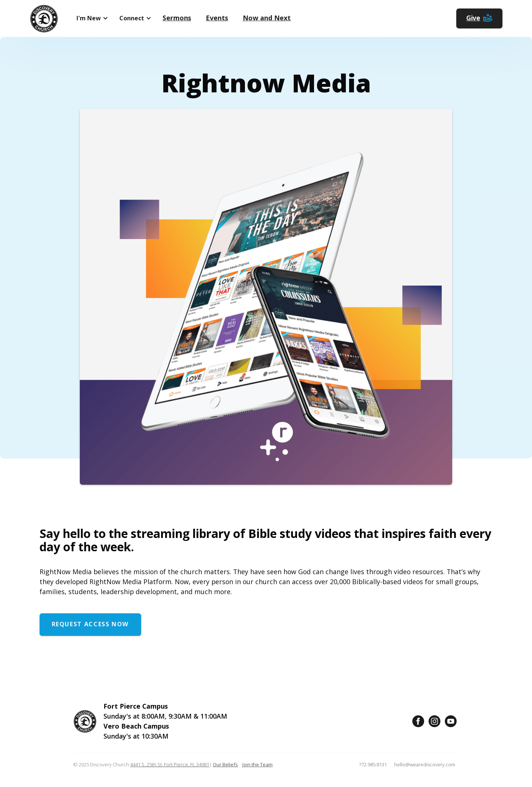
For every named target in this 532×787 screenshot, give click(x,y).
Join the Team (258, 764)
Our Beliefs (225, 764)
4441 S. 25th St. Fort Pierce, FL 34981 (170, 764)
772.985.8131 (373, 764)
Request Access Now (90, 624)
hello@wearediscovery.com (425, 764)
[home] (44, 18)
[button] (91, 18)
